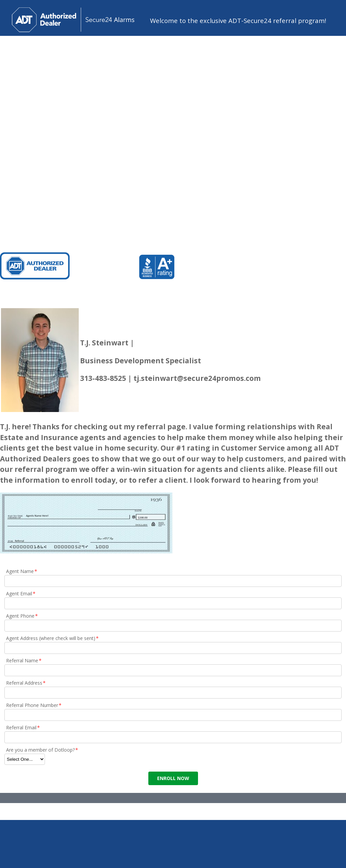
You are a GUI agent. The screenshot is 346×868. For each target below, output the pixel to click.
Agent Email (21, 593)
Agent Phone (22, 616)
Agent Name (22, 571)
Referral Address (26, 683)
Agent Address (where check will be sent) (53, 638)
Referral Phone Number (34, 705)
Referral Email (23, 727)
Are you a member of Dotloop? (42, 750)
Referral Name (24, 660)
